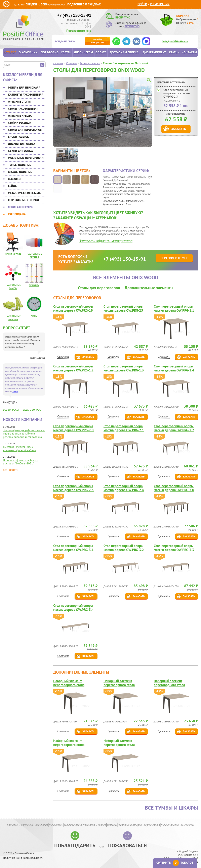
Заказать (179, 129)
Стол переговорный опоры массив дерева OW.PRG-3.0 (174, 488)
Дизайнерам (83, 52)
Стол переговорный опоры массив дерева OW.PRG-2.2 (174, 428)
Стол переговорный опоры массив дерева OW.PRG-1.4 (174, 368)
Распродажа (17, 214)
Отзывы (112, 825)
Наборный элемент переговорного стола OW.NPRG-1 (119, 683)
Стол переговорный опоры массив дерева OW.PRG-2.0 (73, 428)
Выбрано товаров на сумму (187, 21)
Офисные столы (19, 102)
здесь (15, 391)
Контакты (189, 52)
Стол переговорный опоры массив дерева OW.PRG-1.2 (73, 368)
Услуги (66, 52)
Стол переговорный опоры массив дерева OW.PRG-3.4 (73, 608)
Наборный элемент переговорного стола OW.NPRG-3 (69, 743)
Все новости (11, 470)
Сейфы (13, 186)
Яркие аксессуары (21, 207)
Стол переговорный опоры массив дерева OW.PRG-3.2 (124, 548)
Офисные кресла (20, 116)
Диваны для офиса (22, 144)
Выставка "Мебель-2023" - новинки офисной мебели (19, 448)
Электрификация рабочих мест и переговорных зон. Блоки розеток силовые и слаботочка (24, 433)
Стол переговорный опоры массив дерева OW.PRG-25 (123, 308)
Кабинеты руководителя (26, 95)
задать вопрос (32, 410)
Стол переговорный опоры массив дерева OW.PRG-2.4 (124, 488)
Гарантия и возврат (130, 825)
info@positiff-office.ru (175, 41)
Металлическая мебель (24, 193)
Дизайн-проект (154, 52)
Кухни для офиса (20, 151)
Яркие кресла (13, 254)
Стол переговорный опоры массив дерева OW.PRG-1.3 (124, 368)
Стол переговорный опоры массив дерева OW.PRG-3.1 (73, 548)
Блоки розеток (18, 137)
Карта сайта (152, 825)
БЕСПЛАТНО (123, 17)
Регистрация (160, 4)
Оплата (101, 52)
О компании (28, 52)
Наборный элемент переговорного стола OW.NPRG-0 (69, 683)
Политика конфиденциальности (23, 858)
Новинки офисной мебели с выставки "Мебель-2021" (21, 462)
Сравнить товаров (175, 863)
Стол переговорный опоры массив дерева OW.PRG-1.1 (174, 308)
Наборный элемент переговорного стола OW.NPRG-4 (119, 743)
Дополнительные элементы (149, 288)
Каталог (10, 52)
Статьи (174, 52)
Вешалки (14, 179)
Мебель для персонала (24, 88)
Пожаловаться (127, 845)
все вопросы (11, 410)
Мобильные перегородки (26, 158)
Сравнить (63, 357)
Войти (142, 4)
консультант (98, 41)
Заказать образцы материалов (106, 241)
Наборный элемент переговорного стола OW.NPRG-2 (169, 683)
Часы (34, 316)
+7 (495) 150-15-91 (74, 15)
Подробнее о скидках (84, 4)
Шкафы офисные (20, 172)
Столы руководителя (23, 109)
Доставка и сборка (124, 52)
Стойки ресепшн (20, 123)
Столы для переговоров (25, 130)
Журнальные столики (23, 200)
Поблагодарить (75, 845)
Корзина (183, 16)
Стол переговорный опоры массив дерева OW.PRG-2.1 (124, 428)
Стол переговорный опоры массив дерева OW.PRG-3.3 (174, 548)
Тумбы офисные (19, 165)
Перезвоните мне (79, 31)
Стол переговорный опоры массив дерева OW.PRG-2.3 (177, 93)
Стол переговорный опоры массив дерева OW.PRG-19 (73, 308)
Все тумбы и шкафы (171, 808)
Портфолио (50, 52)
